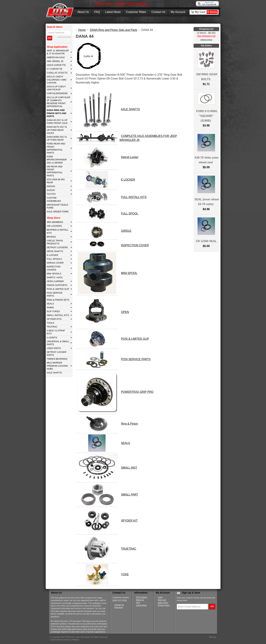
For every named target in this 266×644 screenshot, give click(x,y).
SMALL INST (129, 468)
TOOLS (50, 323)
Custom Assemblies (54, 199)
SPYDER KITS (54, 319)
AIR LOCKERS (54, 226)
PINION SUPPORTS (57, 285)
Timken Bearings (57, 359)
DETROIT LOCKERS (57, 247)
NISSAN (51, 186)
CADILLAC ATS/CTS (57, 73)
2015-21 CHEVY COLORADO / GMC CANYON (57, 80)
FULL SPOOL (129, 214)
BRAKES (51, 237)
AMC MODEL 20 (55, 61)
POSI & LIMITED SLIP (58, 289)
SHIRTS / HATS (55, 277)
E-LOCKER (52, 255)
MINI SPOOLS (54, 274)
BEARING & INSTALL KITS (58, 231)
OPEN (125, 312)
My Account (178, 12)
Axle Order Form (58, 212)
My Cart (206, 12)
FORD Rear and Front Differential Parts (56, 148)
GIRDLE (126, 231)
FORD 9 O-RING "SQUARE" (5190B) (207, 116)
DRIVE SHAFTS (55, 251)
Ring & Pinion (129, 424)
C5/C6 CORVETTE (56, 65)
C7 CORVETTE (55, 69)
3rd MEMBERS (55, 222)
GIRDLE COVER (55, 263)
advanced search (64, 37)
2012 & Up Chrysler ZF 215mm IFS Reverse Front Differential (59, 102)
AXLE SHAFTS (54, 373)
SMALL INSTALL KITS (58, 315)
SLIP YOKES (53, 311)
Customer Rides (136, 12)
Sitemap (212, 637)
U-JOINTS (52, 338)
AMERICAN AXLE (56, 57)
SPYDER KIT (129, 521)
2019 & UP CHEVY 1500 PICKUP (56, 88)
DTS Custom (142, 597)
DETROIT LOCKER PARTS (57, 354)
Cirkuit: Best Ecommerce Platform (64, 640)
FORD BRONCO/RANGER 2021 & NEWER (57, 160)
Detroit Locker (130, 157)
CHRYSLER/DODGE (57, 93)
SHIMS (50, 308)
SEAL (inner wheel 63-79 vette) (207, 202)
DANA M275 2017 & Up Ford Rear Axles (57, 130)
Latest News (113, 12)
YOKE (125, 574)
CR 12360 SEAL (206, 241)
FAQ (97, 12)
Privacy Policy (164, 605)
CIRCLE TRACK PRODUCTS (55, 242)
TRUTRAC (52, 327)
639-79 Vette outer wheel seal (207, 160)
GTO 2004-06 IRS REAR (56, 181)
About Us (83, 12)
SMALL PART (129, 495)
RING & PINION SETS (58, 300)
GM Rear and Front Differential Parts (55, 171)
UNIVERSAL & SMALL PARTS (58, 343)
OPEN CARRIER (55, 281)
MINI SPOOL (129, 273)
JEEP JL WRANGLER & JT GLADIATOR (58, 52)
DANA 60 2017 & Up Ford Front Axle (57, 122)
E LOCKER (128, 180)
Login (160, 597)
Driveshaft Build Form (57, 206)
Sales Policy (163, 603)
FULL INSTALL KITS (134, 197)
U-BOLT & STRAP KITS (56, 332)
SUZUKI (51, 190)
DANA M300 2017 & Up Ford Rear (57, 138)
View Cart (162, 600)
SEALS (50, 304)
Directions (119, 607)
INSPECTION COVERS (54, 268)
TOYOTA (51, 194)
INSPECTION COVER (135, 245)
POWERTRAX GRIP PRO (137, 392)
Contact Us (158, 12)
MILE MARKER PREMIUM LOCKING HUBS (57, 366)
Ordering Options (206, 40)
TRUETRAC (129, 549)
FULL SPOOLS (54, 259)
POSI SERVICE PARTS (55, 294)
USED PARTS (54, 348)
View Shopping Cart (206, 36)
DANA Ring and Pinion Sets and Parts (57, 113)
